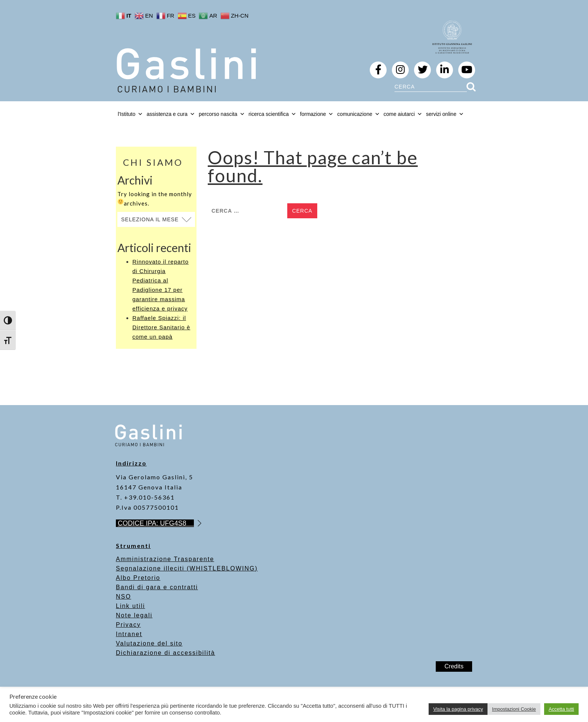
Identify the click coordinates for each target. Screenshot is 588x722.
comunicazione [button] (358, 114)
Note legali (134, 615)
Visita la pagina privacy (458, 709)
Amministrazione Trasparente (165, 559)
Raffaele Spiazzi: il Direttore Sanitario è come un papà (161, 327)
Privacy (128, 625)
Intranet (129, 634)
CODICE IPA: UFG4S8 (156, 523)
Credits (454, 666)
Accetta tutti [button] (561, 709)
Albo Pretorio (138, 578)
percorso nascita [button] (222, 114)
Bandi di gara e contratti (157, 587)
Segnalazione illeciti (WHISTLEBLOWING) (187, 568)
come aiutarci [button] (403, 114)
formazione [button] (317, 114)
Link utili (130, 606)
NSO (124, 597)
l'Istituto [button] (130, 114)
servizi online (445, 114)
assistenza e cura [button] (171, 114)
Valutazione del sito (149, 643)
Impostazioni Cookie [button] (514, 709)
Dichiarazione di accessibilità (166, 653)
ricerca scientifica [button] (272, 114)
